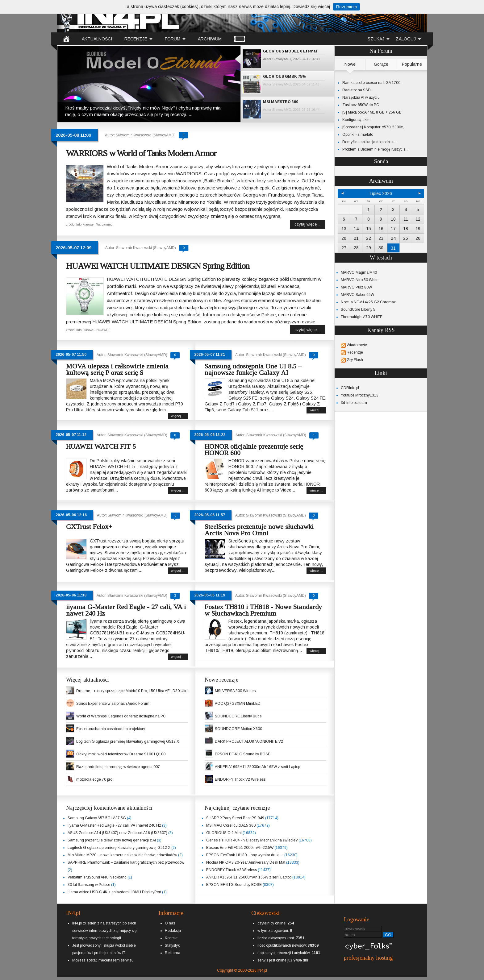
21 (356, 238)
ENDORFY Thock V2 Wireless (240, 779)
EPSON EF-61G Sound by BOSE (243, 754)
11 (406, 219)
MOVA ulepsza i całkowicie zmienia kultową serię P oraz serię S (117, 369)
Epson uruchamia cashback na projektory (111, 729)
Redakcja (173, 931)
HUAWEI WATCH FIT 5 (101, 446)
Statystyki (173, 945)
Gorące (381, 64)
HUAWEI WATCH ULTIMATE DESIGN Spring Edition (158, 266)
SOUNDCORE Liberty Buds (238, 716)
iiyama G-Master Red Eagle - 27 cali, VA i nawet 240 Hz (126, 610)
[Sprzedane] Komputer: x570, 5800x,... (374, 127)
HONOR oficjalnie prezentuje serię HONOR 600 (254, 450)
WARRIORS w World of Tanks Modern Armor (141, 153)
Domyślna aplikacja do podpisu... (370, 142)
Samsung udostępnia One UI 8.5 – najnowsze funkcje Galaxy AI (253, 369)
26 (418, 238)
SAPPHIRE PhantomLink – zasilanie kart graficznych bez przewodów (126, 862)
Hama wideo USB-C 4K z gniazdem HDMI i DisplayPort (114, 892)
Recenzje (355, 352)
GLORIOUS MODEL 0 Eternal (290, 51)
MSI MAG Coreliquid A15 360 (231, 825)
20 (344, 238)
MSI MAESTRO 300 (281, 102)
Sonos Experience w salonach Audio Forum (113, 704)
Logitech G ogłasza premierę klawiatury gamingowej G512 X (128, 741)
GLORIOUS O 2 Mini (224, 833)
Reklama (173, 953)
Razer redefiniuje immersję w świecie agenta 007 (118, 767)
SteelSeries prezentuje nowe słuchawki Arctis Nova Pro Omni (259, 530)
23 (381, 238)
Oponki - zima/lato (358, 135)
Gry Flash (355, 360)
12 (418, 219)
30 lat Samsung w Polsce (89, 885)
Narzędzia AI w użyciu (361, 98)
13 (344, 229)
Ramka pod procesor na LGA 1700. (372, 83)
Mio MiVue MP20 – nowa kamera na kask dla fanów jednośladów (122, 855)
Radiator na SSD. (357, 90)
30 (381, 248)
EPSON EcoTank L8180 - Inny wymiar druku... (245, 855)
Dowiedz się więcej (311, 6)
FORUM (173, 39)
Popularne (412, 64)
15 (369, 229)
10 (393, 219)
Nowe (350, 64)
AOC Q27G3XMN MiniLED (238, 704)
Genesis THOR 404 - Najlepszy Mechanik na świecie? (252, 840)
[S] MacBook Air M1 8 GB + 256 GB (372, 112)
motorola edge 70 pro (94, 779)
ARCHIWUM (210, 39)
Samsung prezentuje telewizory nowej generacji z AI (112, 840)
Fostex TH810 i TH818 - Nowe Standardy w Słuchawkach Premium (263, 610)
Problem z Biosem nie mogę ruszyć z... (375, 149)
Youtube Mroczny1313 (360, 395)
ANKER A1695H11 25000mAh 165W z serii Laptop (257, 767)
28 (356, 248)
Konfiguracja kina (357, 120)
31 (393, 248)
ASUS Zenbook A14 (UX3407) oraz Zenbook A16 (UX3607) (117, 833)
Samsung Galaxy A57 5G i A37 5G (97, 818)
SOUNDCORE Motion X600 (238, 729)
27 (344, 248)
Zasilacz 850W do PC (361, 105)
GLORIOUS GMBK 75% (284, 77)
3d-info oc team (354, 403)
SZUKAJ (376, 39)
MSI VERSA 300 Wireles (235, 691)
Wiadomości (357, 345)
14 (356, 229)
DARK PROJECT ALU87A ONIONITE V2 (249, 741)
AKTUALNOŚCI (97, 39)
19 (418, 229)
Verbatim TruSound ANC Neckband (97, 877)
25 (406, 238)
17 (393, 229)
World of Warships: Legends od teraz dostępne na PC (121, 716)
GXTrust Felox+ (89, 527)
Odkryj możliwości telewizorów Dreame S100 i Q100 (121, 754)
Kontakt (171, 938)
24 (393, 238)
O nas (170, 923)
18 (406, 229)
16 (381, 229)
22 (369, 238)
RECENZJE (136, 39)
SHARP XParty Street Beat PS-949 (235, 818)
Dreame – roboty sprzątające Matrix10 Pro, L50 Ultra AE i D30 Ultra (132, 691)
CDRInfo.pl (350, 388)
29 (369, 248)
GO (388, 935)
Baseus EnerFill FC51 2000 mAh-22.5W (240, 848)
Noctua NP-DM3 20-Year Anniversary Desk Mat (246, 862)
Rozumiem (346, 7)
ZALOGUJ (406, 39)
